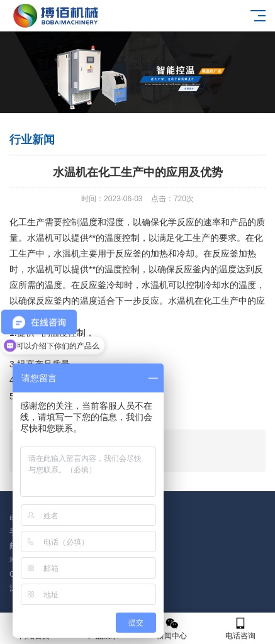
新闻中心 (172, 629)
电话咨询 (241, 629)
